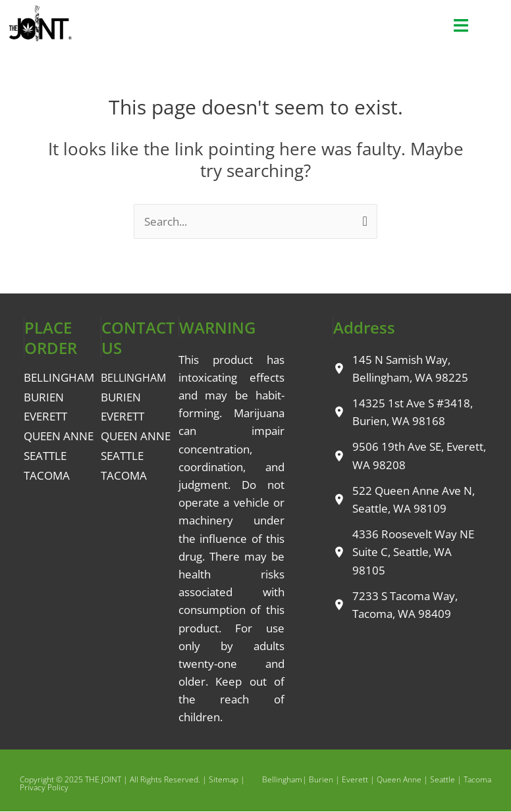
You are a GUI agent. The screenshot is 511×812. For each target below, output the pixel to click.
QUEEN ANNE (59, 436)
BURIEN (44, 397)
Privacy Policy (44, 787)
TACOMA (47, 475)
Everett (355, 779)
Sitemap (224, 779)
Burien (321, 779)
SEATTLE (45, 456)
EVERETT (45, 416)
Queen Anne (399, 779)
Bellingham (282, 779)
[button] (461, 26)
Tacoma (477, 779)
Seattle (443, 779)
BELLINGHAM (59, 377)
